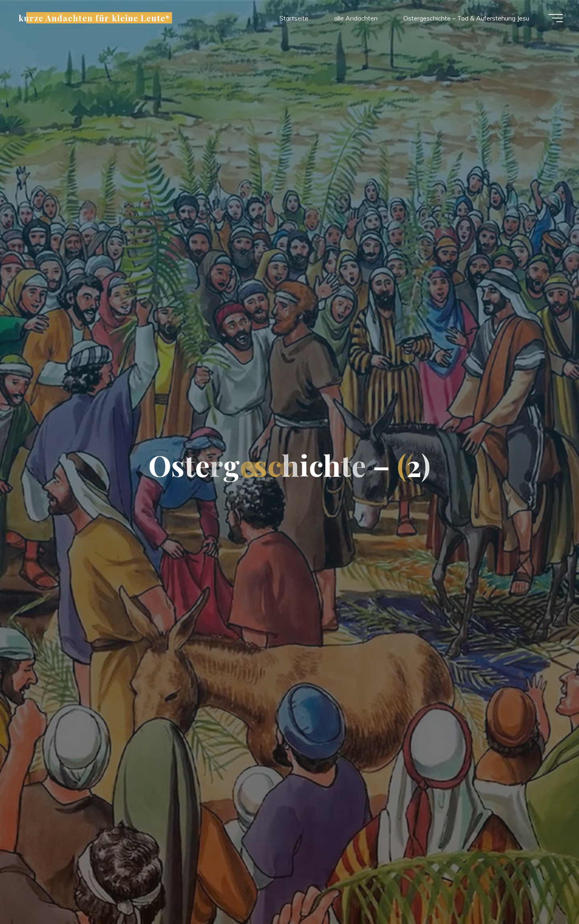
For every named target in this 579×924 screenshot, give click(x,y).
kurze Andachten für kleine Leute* (94, 18)
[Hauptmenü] (556, 18)
